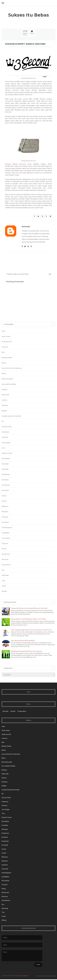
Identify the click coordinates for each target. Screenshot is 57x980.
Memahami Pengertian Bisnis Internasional (26, 651)
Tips (3, 580)
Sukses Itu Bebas (29, 15)
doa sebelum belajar (9, 384)
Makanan (5, 506)
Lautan (4, 501)
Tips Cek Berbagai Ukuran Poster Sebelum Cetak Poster (31, 630)
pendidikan (6, 533)
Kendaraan (6, 474)
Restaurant (6, 554)
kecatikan (5, 464)
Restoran (5, 559)
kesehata (5, 480)
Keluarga (5, 469)
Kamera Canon (7, 453)
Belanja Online (7, 357)
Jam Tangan (6, 442)
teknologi (5, 575)
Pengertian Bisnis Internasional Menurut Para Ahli (29, 608)
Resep (4, 549)
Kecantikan (6, 458)
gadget (4, 411)
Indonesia (5, 432)
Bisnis (4, 373)
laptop (4, 496)
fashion (4, 400)
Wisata (4, 591)
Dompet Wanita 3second (15, 164)
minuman (5, 517)
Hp (3, 421)
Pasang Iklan (22, 711)
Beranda (6, 711)
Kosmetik (5, 490)
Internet (5, 437)
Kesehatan (6, 485)
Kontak (13, 711)
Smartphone (6, 565)
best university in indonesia (12, 368)
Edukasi (5, 389)
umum (4, 586)
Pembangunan (7, 527)
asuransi (5, 347)
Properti (5, 543)
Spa (3, 570)
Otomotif (5, 522)
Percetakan (6, 538)
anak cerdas (6, 336)
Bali (3, 352)
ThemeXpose (50, 976)
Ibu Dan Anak (7, 426)
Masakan (5, 511)
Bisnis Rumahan (7, 379)
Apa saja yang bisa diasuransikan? (23, 640)
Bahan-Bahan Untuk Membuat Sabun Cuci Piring (28, 619)
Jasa (3, 448)
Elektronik (5, 395)
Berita (4, 363)
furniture (5, 405)
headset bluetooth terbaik (11, 416)
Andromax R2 (7, 341)
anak (3, 331)
